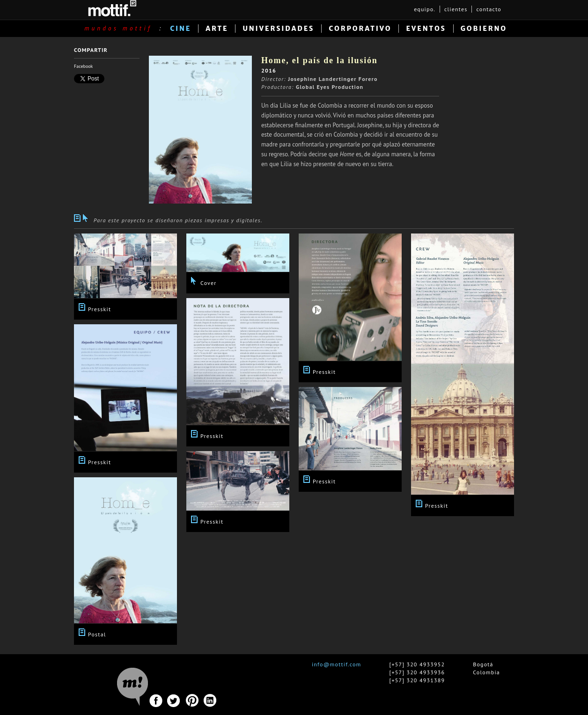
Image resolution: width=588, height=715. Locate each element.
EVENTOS (426, 29)
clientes (456, 9)
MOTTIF (112, 8)
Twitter (174, 701)
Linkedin (210, 701)
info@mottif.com (337, 664)
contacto (489, 9)
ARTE (217, 29)
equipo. (425, 9)
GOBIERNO (484, 29)
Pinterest (192, 701)
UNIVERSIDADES (278, 29)
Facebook (83, 66)
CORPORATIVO (360, 29)
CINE (180, 29)
